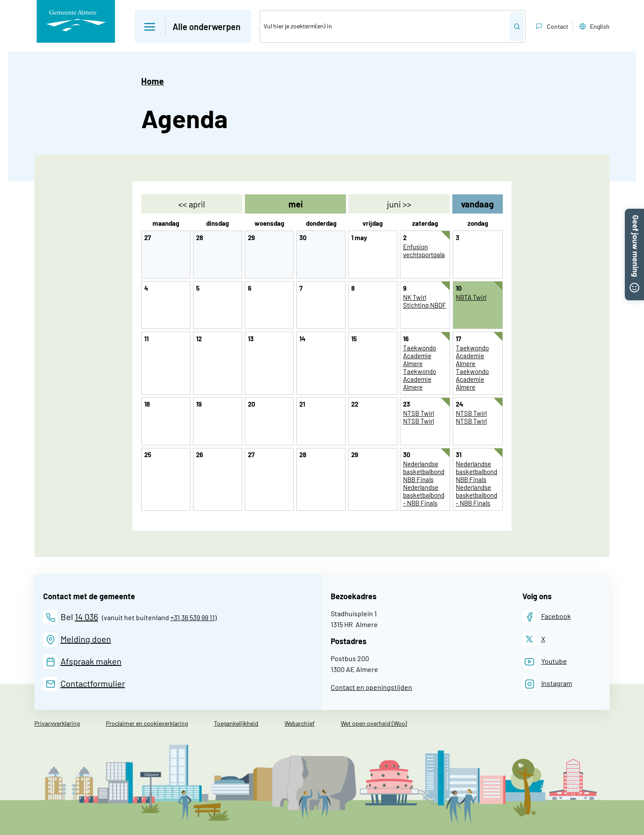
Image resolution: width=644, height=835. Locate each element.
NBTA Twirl (471, 297)
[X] (534, 639)
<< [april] (192, 204)
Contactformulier (93, 683)
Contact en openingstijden (371, 687)
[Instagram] (547, 684)
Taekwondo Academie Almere (420, 356)
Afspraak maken (91, 661)
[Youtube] (545, 662)
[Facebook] (547, 617)
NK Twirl (415, 297)
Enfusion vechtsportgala (424, 251)
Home (153, 81)
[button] (634, 214)
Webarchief (300, 723)
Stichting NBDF (425, 305)
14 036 (86, 617)
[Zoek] (385, 26)
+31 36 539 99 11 (193, 617)
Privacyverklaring (57, 723)
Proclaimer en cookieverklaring (147, 723)
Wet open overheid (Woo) (374, 723)
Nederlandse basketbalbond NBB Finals (424, 472)
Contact (551, 27)
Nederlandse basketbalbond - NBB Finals (424, 495)
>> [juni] (399, 204)
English (593, 27)
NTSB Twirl (419, 413)
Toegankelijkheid (236, 723)
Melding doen (86, 639)
